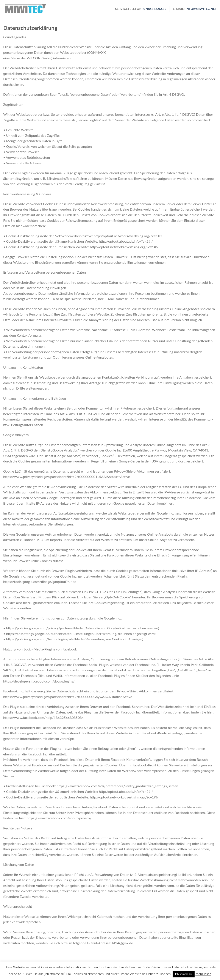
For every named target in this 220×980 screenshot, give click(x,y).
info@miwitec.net (201, 9)
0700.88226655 (155, 9)
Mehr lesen (203, 974)
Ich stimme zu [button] (184, 974)
